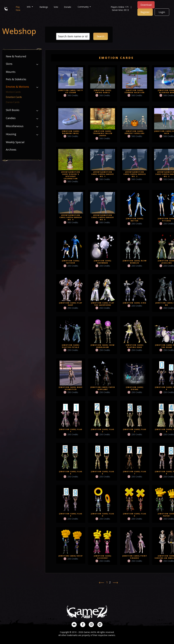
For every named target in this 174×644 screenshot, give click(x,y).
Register (145, 12)
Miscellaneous (15, 126)
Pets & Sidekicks (16, 79)
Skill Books (13, 110)
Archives (11, 150)
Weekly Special (15, 142)
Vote (56, 7)
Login (162, 12)
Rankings (44, 7)
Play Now (18, 8)
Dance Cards (13, 102)
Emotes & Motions (17, 87)
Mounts (11, 72)
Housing (11, 134)
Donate (68, 7)
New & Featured (16, 56)
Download (146, 5)
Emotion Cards (14, 97)
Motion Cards (13, 92)
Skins (9, 64)
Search (100, 36)
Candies (11, 118)
